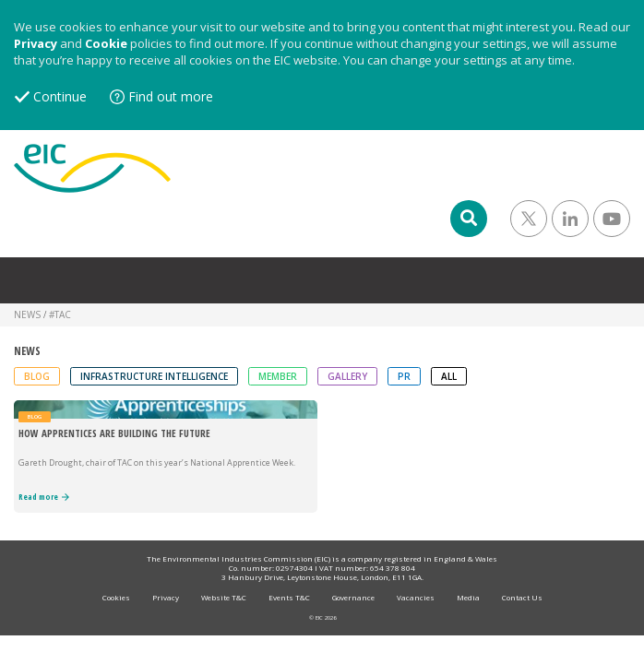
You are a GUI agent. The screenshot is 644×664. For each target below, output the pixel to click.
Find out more (171, 96)
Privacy (36, 43)
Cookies (116, 597)
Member (278, 376)
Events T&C (289, 597)
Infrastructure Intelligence (154, 376)
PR (404, 376)
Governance (353, 597)
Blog (37, 376)
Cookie (106, 43)
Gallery (347, 376)
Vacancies (416, 597)
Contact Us (522, 597)
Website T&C (224, 597)
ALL (449, 376)
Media (468, 597)
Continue (60, 96)
